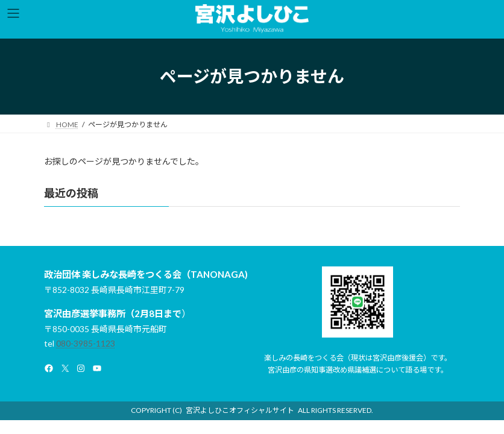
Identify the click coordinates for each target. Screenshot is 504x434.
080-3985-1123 (86, 343)
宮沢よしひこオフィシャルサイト (240, 410)
